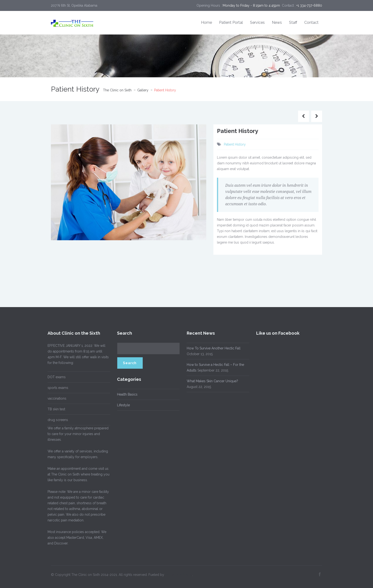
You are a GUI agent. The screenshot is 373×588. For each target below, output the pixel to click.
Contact (311, 22)
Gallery (143, 90)
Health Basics (126, 394)
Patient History (235, 144)
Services (257, 22)
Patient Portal (231, 22)
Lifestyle (123, 405)
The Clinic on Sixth (117, 90)
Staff (293, 22)
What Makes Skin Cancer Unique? (211, 381)
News (277, 22)
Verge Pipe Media (179, 573)
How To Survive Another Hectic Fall (212, 348)
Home (206, 22)
